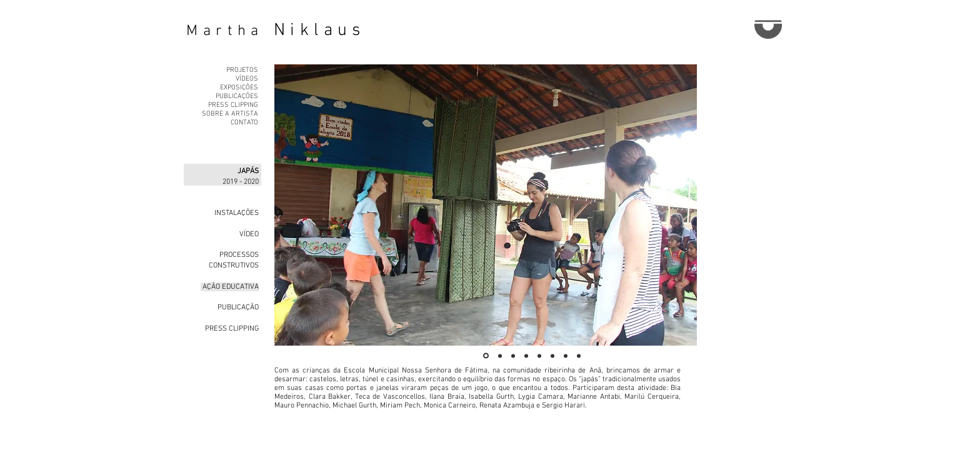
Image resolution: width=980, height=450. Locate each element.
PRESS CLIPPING (233, 105)
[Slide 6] (552, 356)
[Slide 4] (526, 356)
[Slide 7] (566, 356)
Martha (225, 31)
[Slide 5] (539, 356)
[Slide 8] (579, 356)
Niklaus (320, 31)
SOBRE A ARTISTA (230, 114)
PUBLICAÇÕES (237, 97)
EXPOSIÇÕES (239, 88)
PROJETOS (242, 70)
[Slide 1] (486, 356)
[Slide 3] (513, 356)
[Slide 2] (500, 356)
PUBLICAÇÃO (237, 307)
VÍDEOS (247, 79)
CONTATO (244, 123)
